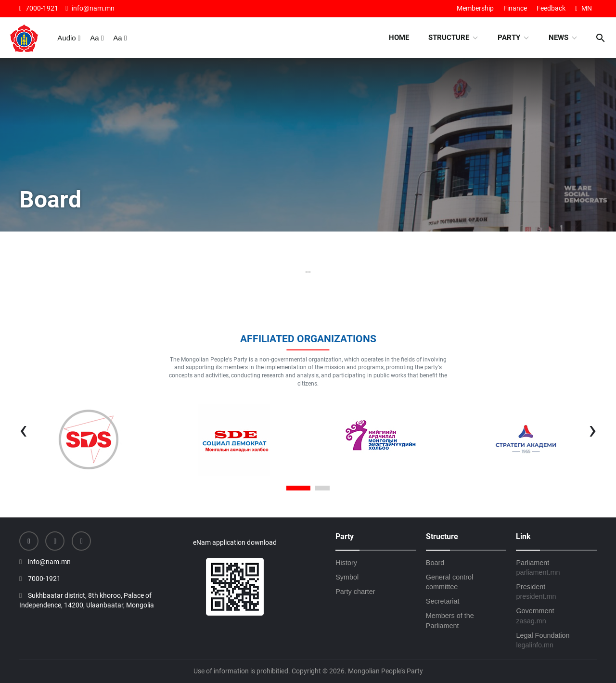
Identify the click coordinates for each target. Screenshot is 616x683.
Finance (515, 8)
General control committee (449, 582)
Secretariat (443, 601)
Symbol (347, 577)
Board (435, 563)
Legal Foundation (556, 641)
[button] (298, 489)
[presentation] (23, 429)
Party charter (355, 592)
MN (584, 8)
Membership (475, 8)
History (346, 563)
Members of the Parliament (450, 620)
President (556, 592)
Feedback (551, 8)
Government (556, 616)
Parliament (556, 568)
